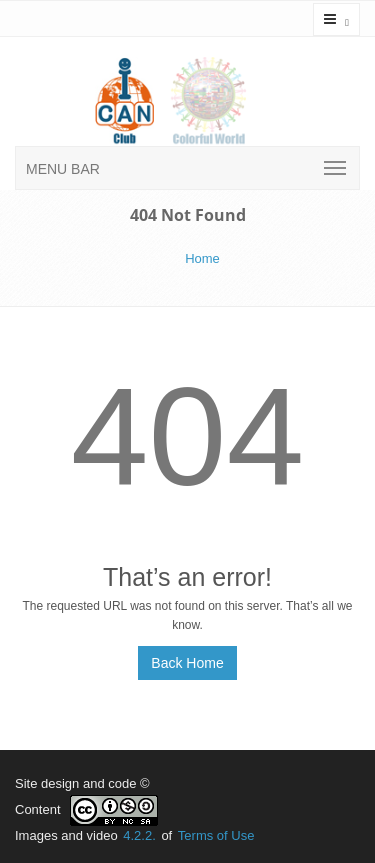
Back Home (187, 663)
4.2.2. (139, 835)
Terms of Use (216, 835)
